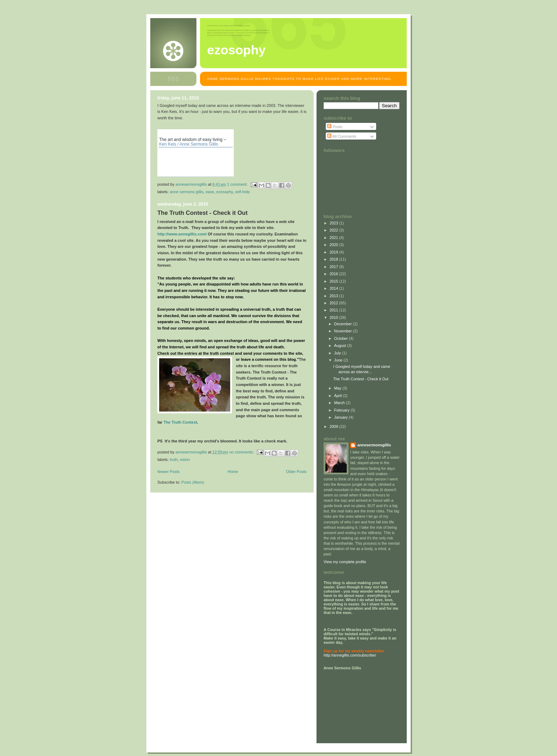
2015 (334, 281)
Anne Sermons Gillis (187, 192)
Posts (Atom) (193, 482)
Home (233, 472)
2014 (334, 288)
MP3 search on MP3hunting (229, 172)
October (342, 338)
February (342, 410)
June (339, 360)
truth (174, 459)
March (340, 403)
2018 (334, 259)
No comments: (242, 452)
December (344, 324)
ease (210, 192)
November (344, 331)
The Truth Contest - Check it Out (202, 213)
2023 (334, 223)
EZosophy (236, 50)
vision (185, 459)
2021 (334, 238)
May (338, 388)
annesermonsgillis (374, 445)
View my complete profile (345, 562)
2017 (334, 267)
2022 (334, 230)
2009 (334, 426)
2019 (334, 252)
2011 (334, 310)
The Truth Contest (180, 422)
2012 (334, 303)
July (338, 353)
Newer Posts (169, 472)
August (341, 346)
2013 (334, 296)
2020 (334, 245)
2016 (334, 274)
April (339, 396)
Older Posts (296, 472)
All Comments (342, 136)
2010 (334, 317)
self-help (242, 192)
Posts (335, 127)
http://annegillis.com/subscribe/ (350, 655)
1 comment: (238, 184)
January (342, 417)
